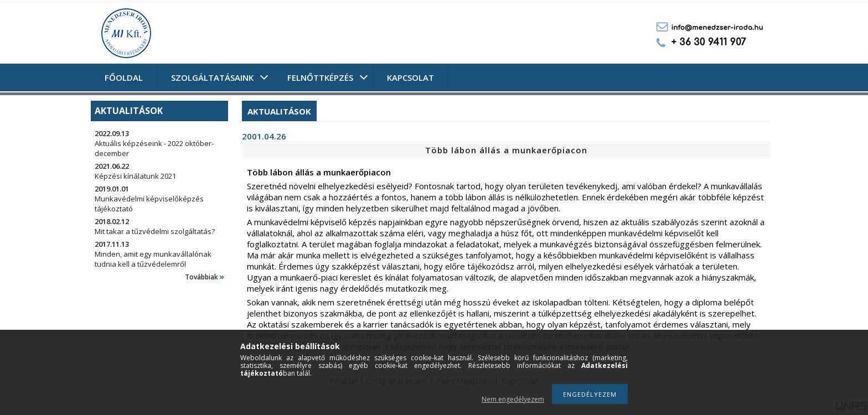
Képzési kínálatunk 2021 (135, 176)
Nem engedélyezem (513, 399)
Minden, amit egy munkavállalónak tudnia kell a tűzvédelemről (153, 259)
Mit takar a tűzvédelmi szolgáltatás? (155, 231)
